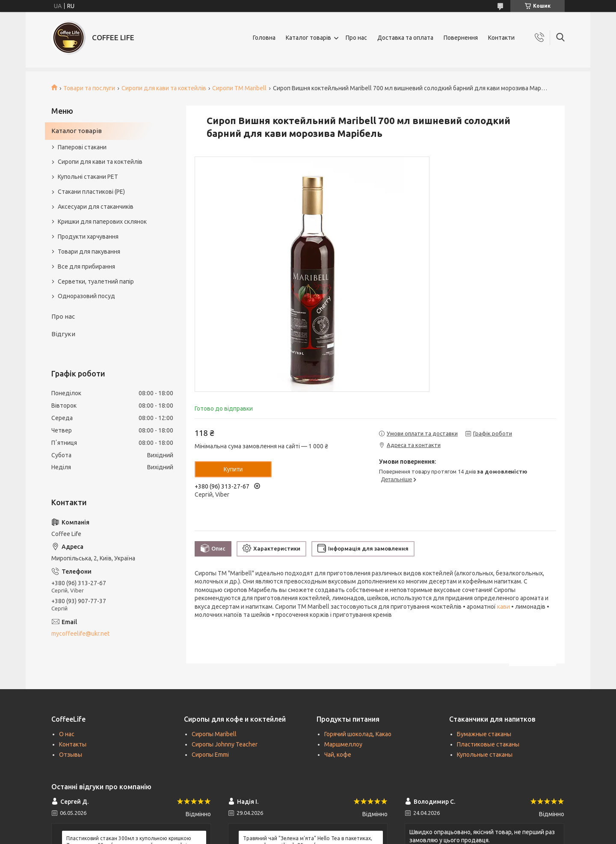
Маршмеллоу (343, 744)
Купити (233, 469)
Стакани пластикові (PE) (91, 192)
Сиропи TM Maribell (239, 88)
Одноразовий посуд (86, 296)
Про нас (356, 38)
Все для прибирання (86, 267)
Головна (264, 38)
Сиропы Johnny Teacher (225, 744)
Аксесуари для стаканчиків (96, 207)
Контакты (73, 744)
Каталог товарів (308, 38)
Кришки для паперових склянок (102, 222)
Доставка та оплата (405, 38)
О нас (67, 734)
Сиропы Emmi (210, 755)
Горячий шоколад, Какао (358, 734)
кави (503, 607)
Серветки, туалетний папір (96, 281)
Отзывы (71, 755)
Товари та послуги (89, 88)
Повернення (461, 38)
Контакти (501, 38)
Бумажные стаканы (484, 734)
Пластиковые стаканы (488, 744)
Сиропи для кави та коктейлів (164, 88)
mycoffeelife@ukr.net (80, 634)
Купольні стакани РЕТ (88, 177)
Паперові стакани (82, 147)
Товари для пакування (89, 252)
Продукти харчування (88, 237)
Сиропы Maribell (214, 734)
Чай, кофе (338, 755)
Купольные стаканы (485, 755)
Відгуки (63, 334)
